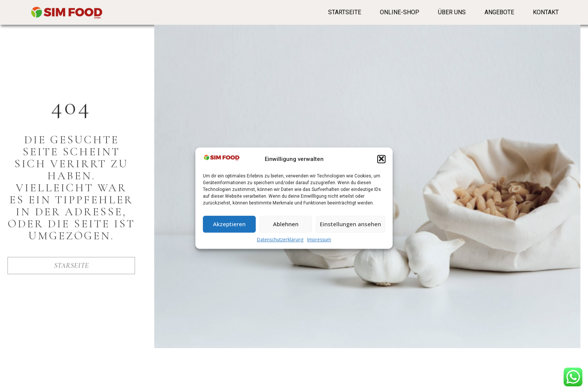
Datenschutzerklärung (280, 243)
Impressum (319, 243)
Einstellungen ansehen (350, 228)
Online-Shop (400, 12)
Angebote (499, 12)
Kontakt (546, 12)
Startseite (345, 12)
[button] (381, 163)
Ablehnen (286, 228)
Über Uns (452, 12)
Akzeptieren (229, 228)
